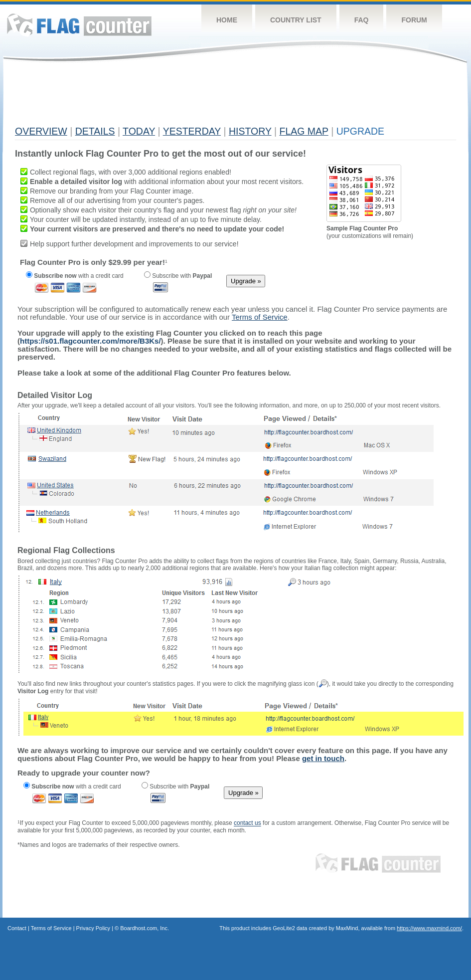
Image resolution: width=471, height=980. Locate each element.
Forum (414, 20)
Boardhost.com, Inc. (145, 928)
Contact (17, 928)
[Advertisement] (196, 98)
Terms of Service (51, 928)
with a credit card (75, 276)
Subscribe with (178, 276)
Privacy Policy (93, 928)
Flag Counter (79, 25)
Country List (296, 20)
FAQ (362, 20)
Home (227, 20)
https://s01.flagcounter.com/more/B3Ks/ (90, 341)
